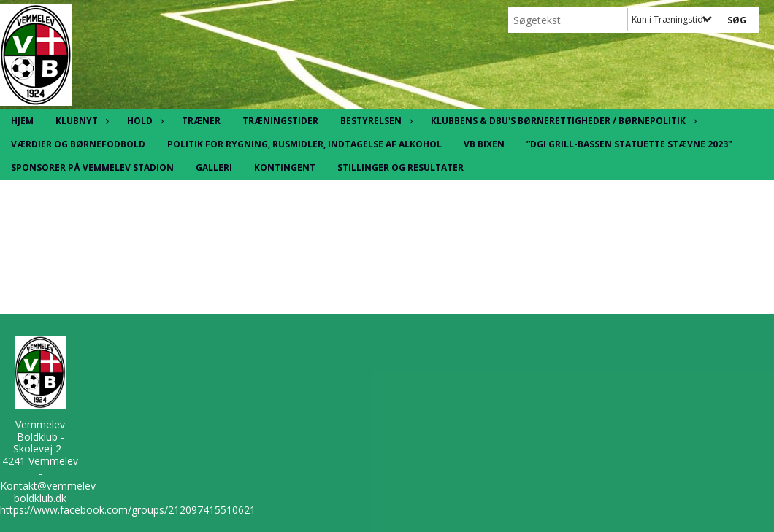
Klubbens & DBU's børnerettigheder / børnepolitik (562, 121)
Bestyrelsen (375, 121)
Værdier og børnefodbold (78, 144)
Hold (143, 121)
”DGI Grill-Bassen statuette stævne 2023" (629, 144)
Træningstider (280, 121)
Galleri (214, 167)
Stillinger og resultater (401, 167)
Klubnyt (80, 121)
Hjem (22, 121)
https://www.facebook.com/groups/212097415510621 (128, 510)
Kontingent (285, 167)
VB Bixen (484, 144)
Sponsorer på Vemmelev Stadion (92, 167)
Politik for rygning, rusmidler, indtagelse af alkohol (304, 144)
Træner (201, 121)
